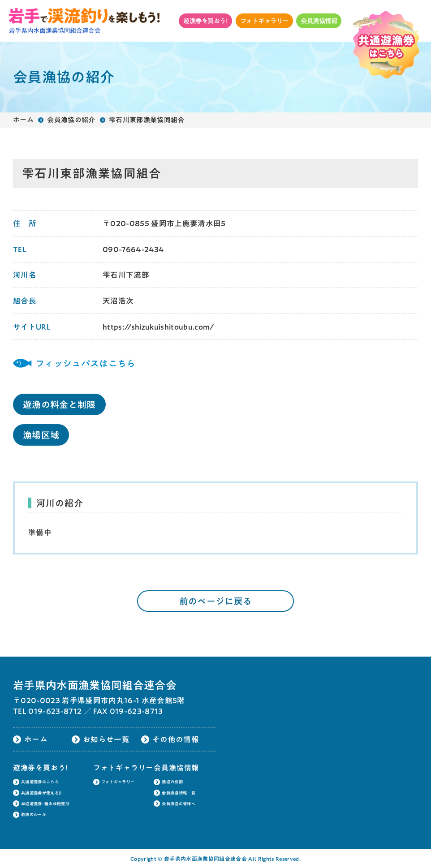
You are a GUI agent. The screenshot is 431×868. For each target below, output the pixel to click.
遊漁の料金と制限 (59, 404)
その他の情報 (176, 739)
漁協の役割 (172, 782)
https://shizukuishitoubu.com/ (158, 327)
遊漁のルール (34, 814)
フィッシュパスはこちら (86, 363)
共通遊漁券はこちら (40, 782)
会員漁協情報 (319, 21)
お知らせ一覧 (106, 739)
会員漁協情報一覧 (179, 793)
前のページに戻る (216, 601)
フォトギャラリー (264, 21)
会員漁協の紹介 (71, 120)
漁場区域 (41, 435)
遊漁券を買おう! (205, 21)
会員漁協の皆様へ (179, 804)
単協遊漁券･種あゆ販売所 (45, 804)
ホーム (23, 120)
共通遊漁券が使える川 (42, 793)
